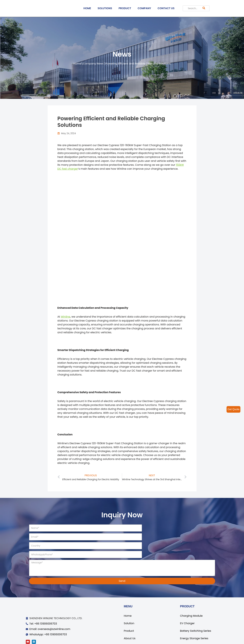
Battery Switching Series (196, 613)
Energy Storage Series (194, 621)
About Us (130, 621)
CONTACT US (166, 8)
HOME (87, 8)
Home (77, 64)
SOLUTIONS (105, 8)
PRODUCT (125, 8)
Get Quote (233, 409)
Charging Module (191, 598)
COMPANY (144, 8)
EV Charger (187, 606)
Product (129, 613)
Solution (129, 606)
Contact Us (131, 628)
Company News (93, 64)
